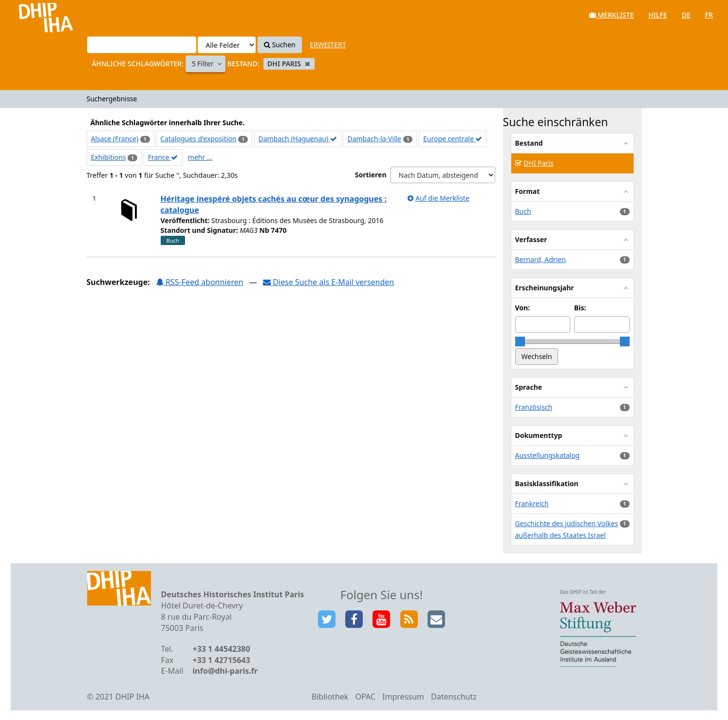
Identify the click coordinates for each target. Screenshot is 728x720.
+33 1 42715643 (222, 660)
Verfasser (531, 239)
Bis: (580, 308)
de (686, 15)
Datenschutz (454, 697)
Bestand (529, 143)
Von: (523, 308)
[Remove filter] (308, 64)
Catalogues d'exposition (198, 139)
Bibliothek (330, 697)
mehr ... (200, 157)
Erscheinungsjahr (545, 288)
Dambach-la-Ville (374, 139)
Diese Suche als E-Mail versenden (328, 282)
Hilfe (658, 15)
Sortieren (371, 175)
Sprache (529, 387)
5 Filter (204, 64)
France (163, 157)
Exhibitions (109, 157)
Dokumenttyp (539, 435)
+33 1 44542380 (222, 649)
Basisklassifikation (547, 483)
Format (528, 191)
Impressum (403, 697)
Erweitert (328, 45)
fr (709, 15)
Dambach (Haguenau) (298, 139)
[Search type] (227, 45)
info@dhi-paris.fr (225, 671)
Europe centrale (453, 139)
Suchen (280, 45)
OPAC (365, 697)
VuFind (33, 15)
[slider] (520, 341)
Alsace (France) (115, 139)
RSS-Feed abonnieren (200, 282)
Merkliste (612, 15)
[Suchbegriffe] (142, 45)
